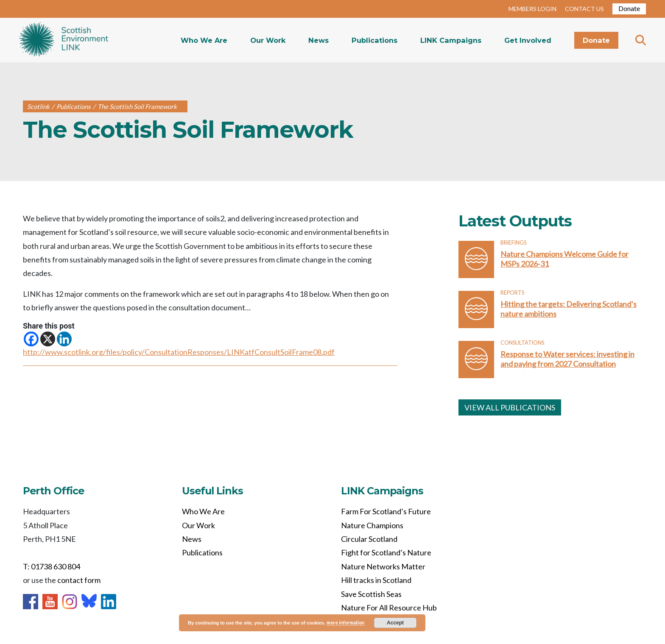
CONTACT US (584, 9)
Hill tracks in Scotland (376, 580)
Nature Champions (372, 525)
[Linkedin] (64, 339)
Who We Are (204, 40)
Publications (374, 40)
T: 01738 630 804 (52, 566)
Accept (395, 623)
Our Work (268, 40)
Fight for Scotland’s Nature (386, 552)
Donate (629, 8)
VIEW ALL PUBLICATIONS (510, 407)
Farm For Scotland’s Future (386, 511)
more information (345, 623)
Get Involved (528, 40)
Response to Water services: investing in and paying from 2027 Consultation (567, 359)
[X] (48, 339)
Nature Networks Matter (383, 566)
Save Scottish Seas (371, 594)
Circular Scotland (369, 539)
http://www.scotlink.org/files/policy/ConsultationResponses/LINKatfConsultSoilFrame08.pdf (179, 352)
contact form (79, 580)
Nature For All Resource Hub (389, 608)
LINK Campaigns (451, 40)
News (319, 40)
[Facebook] (31, 339)
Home (64, 40)
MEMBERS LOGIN (532, 9)
